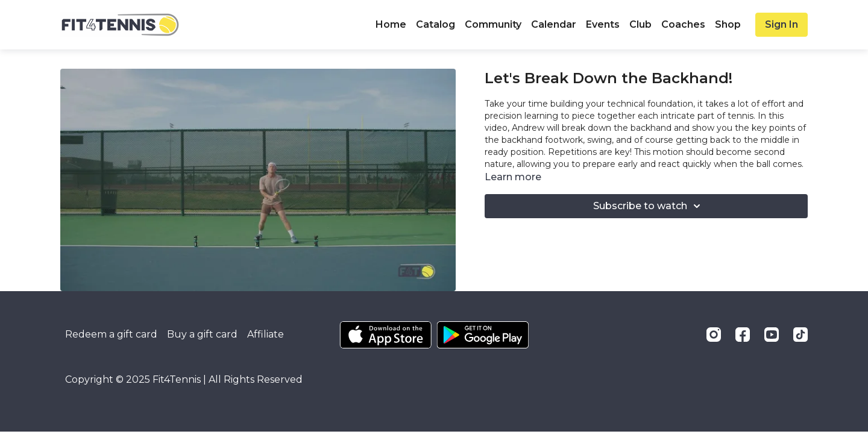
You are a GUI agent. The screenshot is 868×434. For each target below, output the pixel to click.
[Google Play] (483, 335)
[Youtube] (772, 335)
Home (391, 24)
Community (493, 24)
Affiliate (266, 334)
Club (640, 24)
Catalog (436, 24)
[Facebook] (743, 335)
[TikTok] (800, 335)
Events (603, 24)
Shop (728, 24)
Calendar (554, 24)
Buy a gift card (202, 334)
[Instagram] (714, 335)
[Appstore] (385, 335)
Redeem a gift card (111, 334)
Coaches (683, 24)
